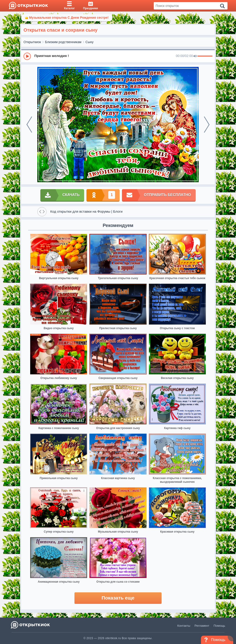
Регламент (202, 626)
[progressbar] (205, 56)
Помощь (219, 626)
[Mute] (195, 56)
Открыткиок (32, 42)
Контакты (184, 626)
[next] (207, 125)
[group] (118, 56)
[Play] (27, 56)
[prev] (29, 125)
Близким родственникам (63, 42)
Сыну (90, 42)
